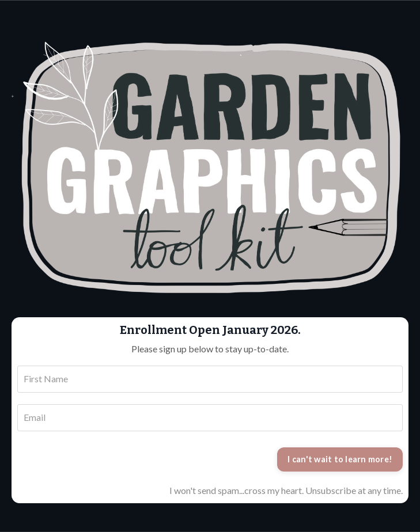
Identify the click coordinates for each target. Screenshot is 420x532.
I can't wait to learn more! (340, 459)
